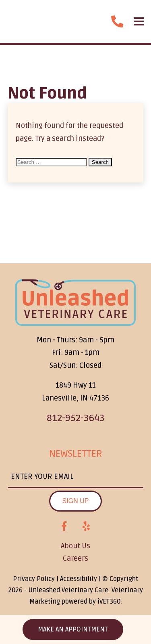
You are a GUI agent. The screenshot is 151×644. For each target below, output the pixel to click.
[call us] (117, 21)
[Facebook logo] (64, 527)
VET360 (109, 602)
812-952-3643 (76, 418)
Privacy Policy (34, 579)
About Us (75, 546)
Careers (75, 558)
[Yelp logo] (86, 527)
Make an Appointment (73, 629)
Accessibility (79, 579)
